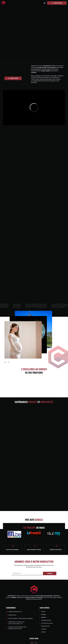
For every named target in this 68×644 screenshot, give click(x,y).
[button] (44, 3)
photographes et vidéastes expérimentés (43, 69)
